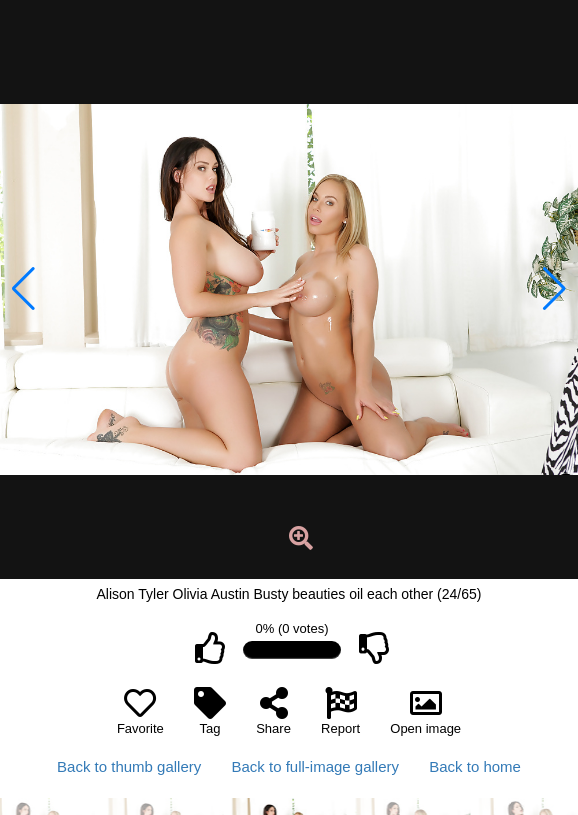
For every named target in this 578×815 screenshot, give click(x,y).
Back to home (475, 766)
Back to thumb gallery (129, 766)
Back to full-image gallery (315, 766)
